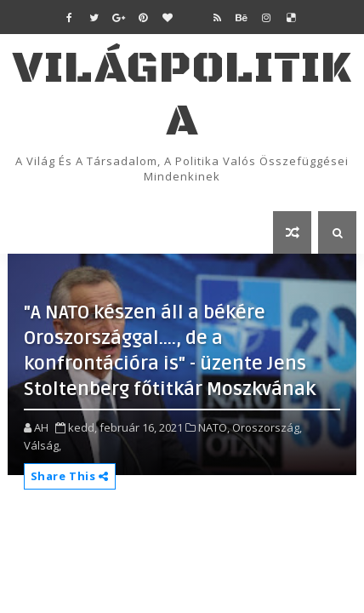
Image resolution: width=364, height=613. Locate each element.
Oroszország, (267, 427)
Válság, (43, 445)
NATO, (214, 427)
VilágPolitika (182, 95)
